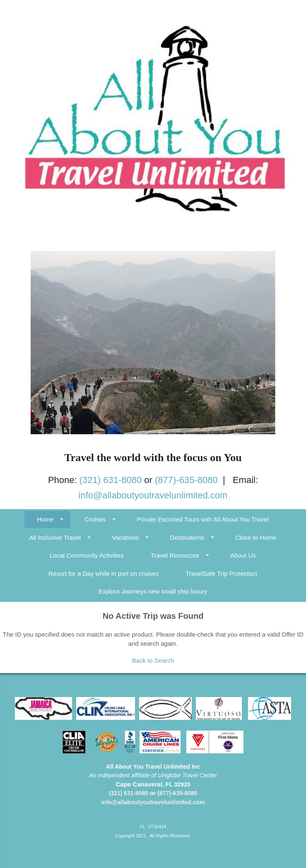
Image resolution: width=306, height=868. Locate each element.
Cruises (95, 519)
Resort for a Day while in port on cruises (104, 573)
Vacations (125, 537)
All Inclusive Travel (55, 537)
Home (45, 519)
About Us (243, 555)
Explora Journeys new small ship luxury (153, 591)
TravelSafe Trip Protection (221, 573)
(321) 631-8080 (111, 480)
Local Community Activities (87, 555)
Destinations (187, 537)
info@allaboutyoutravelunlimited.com (153, 495)
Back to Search (153, 660)
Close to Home (256, 537)
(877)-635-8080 (186, 480)
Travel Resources (175, 555)
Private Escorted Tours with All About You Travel (202, 519)
